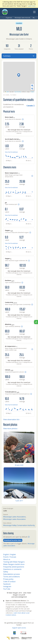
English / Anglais (10, 554)
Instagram (7, 586)
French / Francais (10, 557)
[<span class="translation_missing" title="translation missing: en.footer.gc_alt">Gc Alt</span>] (24, 633)
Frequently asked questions (14, 567)
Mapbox (33, 92)
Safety (6, 572)
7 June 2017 (19, 501)
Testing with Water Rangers (14, 562)
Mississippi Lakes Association (23, 18)
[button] (19, 75)
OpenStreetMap (18, 92)
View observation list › (12, 419)
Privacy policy (8, 579)
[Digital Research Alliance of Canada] (19, 638)
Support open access (19, 628)
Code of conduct (9, 582)
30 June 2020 (19, 465)
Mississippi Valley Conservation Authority (19, 525)
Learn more (32, 6)
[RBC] (14, 633)
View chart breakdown (11, 152)
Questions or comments (12, 569)
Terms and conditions (12, 577)
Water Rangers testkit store (14, 564)
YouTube (7, 589)
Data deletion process (12, 574)
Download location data (13, 540)
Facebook (7, 584)
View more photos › (11, 429)
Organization (9, 18)
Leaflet (7, 92)
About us (7, 559)
